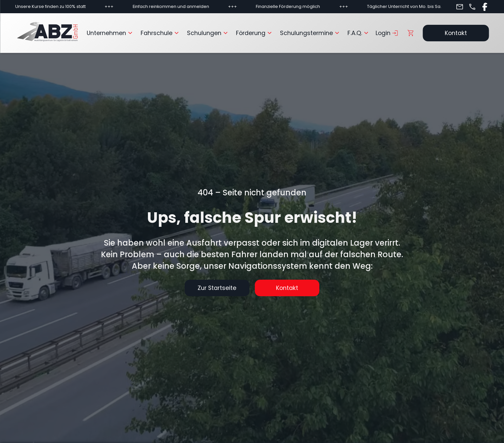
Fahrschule (160, 33)
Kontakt (456, 33)
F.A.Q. (359, 33)
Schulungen (208, 33)
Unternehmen (110, 33)
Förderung (255, 33)
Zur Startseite (216, 288)
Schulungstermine (310, 33)
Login (387, 33)
